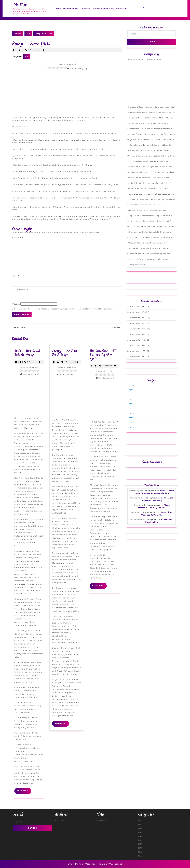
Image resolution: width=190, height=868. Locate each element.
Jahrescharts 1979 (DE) (139, 357)
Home (58, 8)
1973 (131, 399)
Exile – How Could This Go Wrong (27, 353)
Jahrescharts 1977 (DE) (139, 346)
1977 (131, 418)
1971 (131, 390)
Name (15, 276)
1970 (132, 385)
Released (86, 8)
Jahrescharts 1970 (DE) (139, 307)
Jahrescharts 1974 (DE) (139, 329)
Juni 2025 (59, 821)
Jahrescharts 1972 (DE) (139, 318)
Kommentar (18, 237)
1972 (131, 395)
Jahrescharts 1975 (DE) (139, 334)
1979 (28, 34)
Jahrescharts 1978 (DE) (139, 351)
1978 (132, 423)
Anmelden (101, 821)
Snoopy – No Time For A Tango (65, 353)
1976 (132, 413)
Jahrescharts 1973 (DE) (139, 323)
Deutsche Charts (71, 8)
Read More (24, 792)
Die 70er (20, 5)
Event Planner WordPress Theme (87, 864)
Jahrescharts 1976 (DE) (139, 340)
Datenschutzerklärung (103, 8)
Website (16, 304)
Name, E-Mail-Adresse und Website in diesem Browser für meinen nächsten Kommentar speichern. (63, 309)
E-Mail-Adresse (20, 290)
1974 (131, 404)
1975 (131, 409)
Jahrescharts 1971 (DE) (139, 312)
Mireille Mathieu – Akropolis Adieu (145, 60)
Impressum (122, 8)
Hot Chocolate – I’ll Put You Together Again (103, 355)
